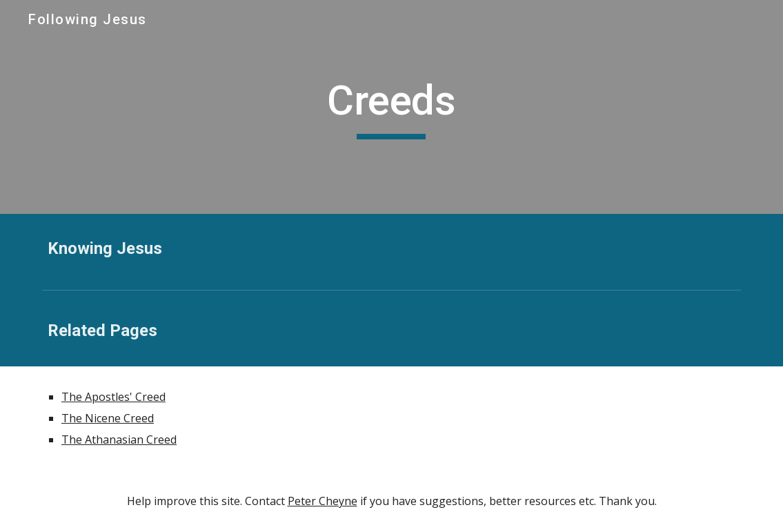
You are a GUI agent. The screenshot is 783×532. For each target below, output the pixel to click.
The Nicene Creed (108, 418)
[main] (391, 107)
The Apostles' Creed (113, 397)
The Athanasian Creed (119, 440)
